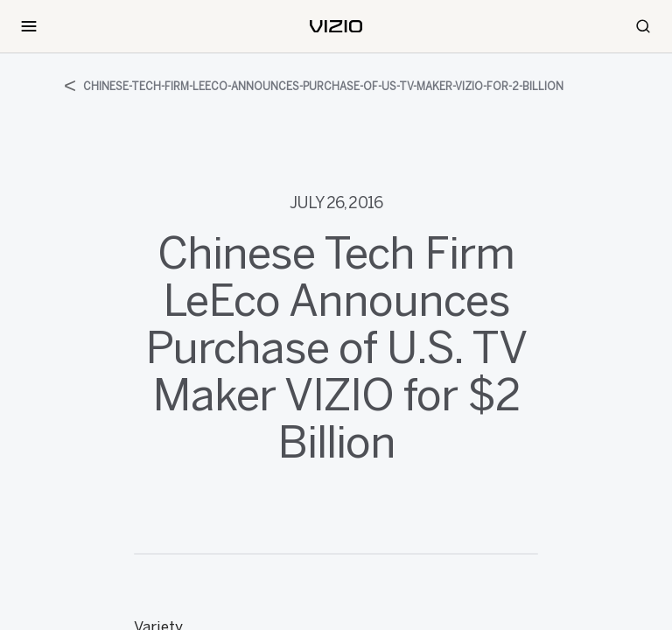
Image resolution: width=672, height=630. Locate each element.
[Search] (643, 26)
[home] (336, 26)
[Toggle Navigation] (29, 26)
